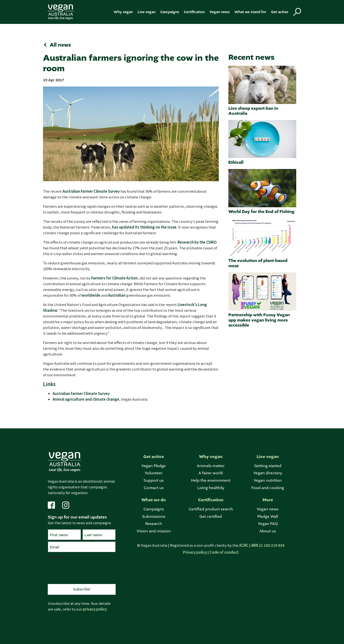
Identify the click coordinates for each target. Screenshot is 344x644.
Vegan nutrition (268, 480)
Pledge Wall (268, 516)
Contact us (154, 488)
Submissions (154, 516)
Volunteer (154, 473)
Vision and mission (154, 531)
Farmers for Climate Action (114, 278)
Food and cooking (268, 488)
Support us (154, 480)
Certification (194, 12)
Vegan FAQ (268, 524)
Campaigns (170, 12)
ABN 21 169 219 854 (268, 545)
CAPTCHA (57, 557)
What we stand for (250, 12)
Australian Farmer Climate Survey (91, 191)
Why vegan (123, 12)
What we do (154, 500)
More (268, 500)
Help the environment (211, 480)
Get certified (211, 516)
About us (268, 531)
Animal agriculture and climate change (86, 399)
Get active (280, 12)
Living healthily (211, 488)
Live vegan (147, 12)
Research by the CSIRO (197, 242)
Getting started (268, 466)
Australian (117, 295)
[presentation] (84, 571)
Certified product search (211, 509)
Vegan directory (268, 473)
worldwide (91, 295)
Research (154, 524)
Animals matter (211, 466)
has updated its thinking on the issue (144, 227)
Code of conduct (224, 552)
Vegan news (220, 12)
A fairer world (211, 473)
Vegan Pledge (154, 466)
